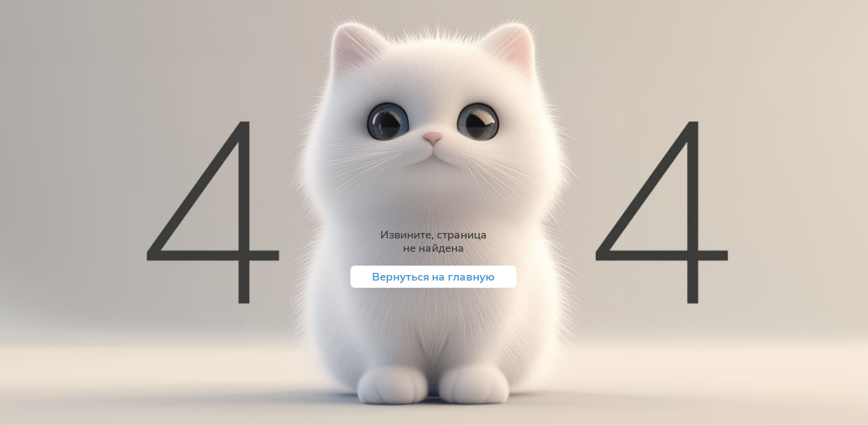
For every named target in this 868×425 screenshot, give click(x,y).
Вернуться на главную (433, 276)
